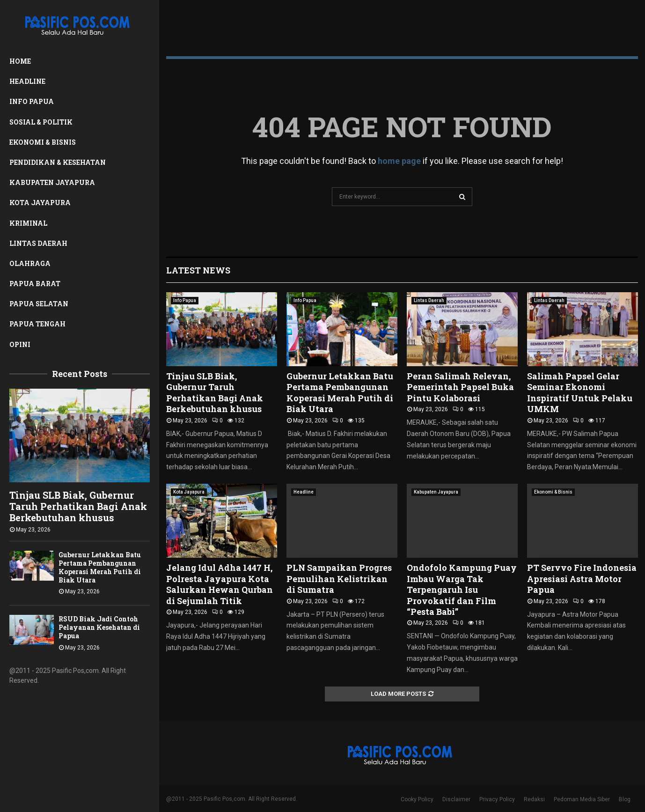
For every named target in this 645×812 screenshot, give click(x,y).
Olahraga (30, 263)
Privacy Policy (497, 799)
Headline (27, 81)
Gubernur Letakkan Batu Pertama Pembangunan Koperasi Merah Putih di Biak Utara (100, 567)
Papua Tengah (37, 324)
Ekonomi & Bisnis (43, 142)
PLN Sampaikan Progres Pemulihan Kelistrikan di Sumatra (339, 579)
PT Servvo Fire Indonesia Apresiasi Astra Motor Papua (582, 579)
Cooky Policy (417, 799)
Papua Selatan (39, 304)
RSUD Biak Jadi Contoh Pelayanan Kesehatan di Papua (99, 627)
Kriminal (28, 223)
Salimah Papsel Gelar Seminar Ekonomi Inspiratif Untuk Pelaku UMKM (580, 392)
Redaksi (534, 799)
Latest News (198, 270)
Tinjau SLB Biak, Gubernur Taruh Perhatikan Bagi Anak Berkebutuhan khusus (78, 506)
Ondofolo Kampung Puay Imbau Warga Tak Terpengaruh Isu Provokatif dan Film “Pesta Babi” (462, 590)
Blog (625, 799)
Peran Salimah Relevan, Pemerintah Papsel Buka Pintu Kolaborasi (460, 387)
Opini (20, 344)
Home (20, 61)
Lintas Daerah (38, 243)
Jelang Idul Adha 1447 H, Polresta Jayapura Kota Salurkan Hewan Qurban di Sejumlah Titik (220, 584)
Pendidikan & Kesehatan (58, 162)
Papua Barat (35, 284)
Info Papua (32, 101)
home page (399, 161)
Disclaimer (456, 799)
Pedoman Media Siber (582, 799)
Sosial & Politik (41, 122)
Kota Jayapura (40, 203)
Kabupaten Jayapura (52, 182)
